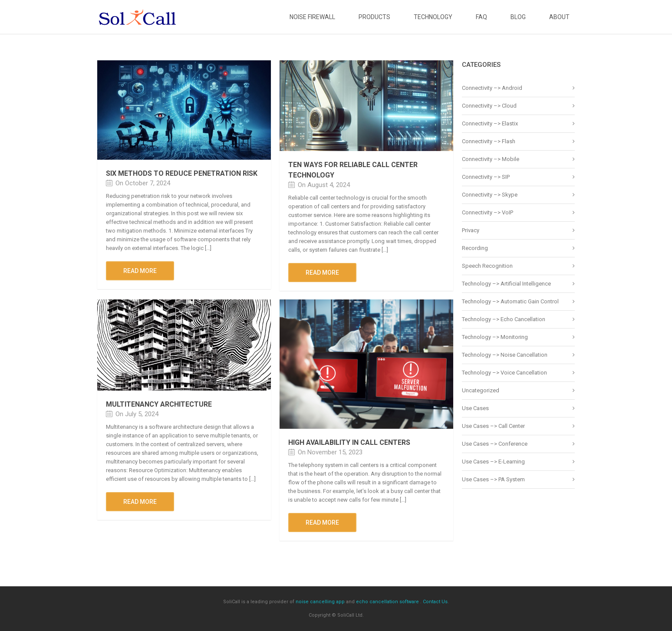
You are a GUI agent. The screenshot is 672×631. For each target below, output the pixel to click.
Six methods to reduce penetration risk (182, 173)
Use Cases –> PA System (493, 479)
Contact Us (435, 602)
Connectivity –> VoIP (488, 212)
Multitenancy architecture (159, 404)
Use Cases (475, 408)
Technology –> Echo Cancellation (504, 319)
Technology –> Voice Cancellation (504, 373)
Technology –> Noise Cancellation (505, 355)
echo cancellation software (387, 602)
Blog (518, 17)
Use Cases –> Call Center (493, 426)
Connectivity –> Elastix (490, 123)
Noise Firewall (312, 17)
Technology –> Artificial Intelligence (506, 284)
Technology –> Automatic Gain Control (510, 301)
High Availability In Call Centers (349, 442)
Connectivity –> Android (492, 88)
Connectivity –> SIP (486, 177)
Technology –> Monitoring (495, 337)
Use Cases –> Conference (495, 444)
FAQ (481, 17)
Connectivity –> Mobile (491, 159)
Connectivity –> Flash (489, 141)
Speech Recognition (487, 266)
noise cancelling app (320, 602)
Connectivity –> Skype (490, 195)
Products (374, 17)
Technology (433, 17)
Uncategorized (481, 390)
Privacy (471, 230)
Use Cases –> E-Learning (493, 462)
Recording (475, 248)
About (559, 17)
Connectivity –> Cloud (489, 106)
